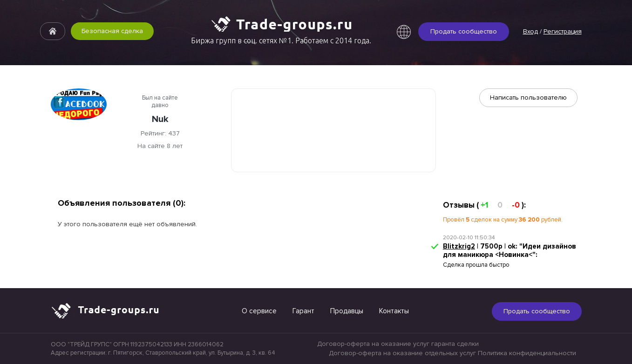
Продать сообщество (464, 31)
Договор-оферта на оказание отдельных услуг (402, 353)
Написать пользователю (528, 98)
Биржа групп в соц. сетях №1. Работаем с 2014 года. (281, 40)
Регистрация (563, 31)
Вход (530, 31)
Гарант (303, 311)
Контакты (394, 311)
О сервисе (259, 311)
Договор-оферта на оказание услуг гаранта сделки (398, 344)
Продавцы (347, 311)
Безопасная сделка (112, 31)
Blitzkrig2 (459, 246)
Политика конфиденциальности (527, 353)
